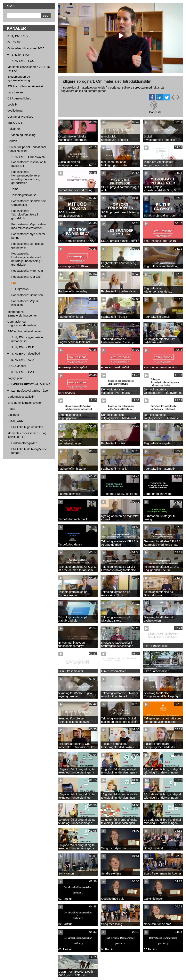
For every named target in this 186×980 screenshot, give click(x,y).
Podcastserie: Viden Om (27, 271)
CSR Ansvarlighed (19, 98)
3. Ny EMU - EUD (23, 347)
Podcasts (155, 112)
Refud (11, 409)
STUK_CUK (15, 421)
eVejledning (15, 110)
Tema (15, 189)
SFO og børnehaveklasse (24, 331)
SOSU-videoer (17, 366)
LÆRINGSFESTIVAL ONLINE (31, 384)
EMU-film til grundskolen (27, 427)
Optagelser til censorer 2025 (26, 48)
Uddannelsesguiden (24, 443)
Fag (14, 283)
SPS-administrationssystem (25, 403)
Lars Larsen (15, 92)
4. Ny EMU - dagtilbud (26, 353)
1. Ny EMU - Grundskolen (28, 157)
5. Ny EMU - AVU (23, 360)
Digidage (13, 415)
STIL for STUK (21, 55)
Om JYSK (14, 42)
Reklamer (14, 129)
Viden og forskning (23, 135)
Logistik (12, 104)
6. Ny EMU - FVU (23, 372)
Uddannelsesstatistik (21, 397)
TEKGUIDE (15, 123)
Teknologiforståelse (24, 195)
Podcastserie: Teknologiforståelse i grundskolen (25, 214)
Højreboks (22, 289)
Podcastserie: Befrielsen (27, 295)
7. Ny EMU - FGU (23, 61)
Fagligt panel (16, 378)
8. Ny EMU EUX (18, 36)
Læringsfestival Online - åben (30, 391)
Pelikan (12, 141)
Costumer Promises (20, 117)
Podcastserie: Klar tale (26, 277)
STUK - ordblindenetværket (25, 86)
